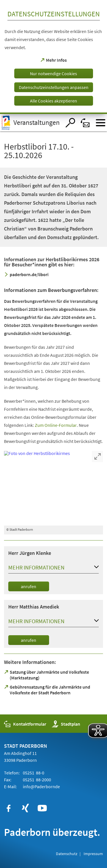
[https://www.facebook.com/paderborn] (9, 808)
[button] (53, 569)
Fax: (8, 780)
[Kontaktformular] (85, 123)
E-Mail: (10, 786)
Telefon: (12, 773)
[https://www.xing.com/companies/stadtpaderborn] (25, 808)
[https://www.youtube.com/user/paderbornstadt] (42, 808)
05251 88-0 (33, 773)
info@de (41, 786)
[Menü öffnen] (101, 123)
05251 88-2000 (37, 780)
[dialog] (53, 57)
